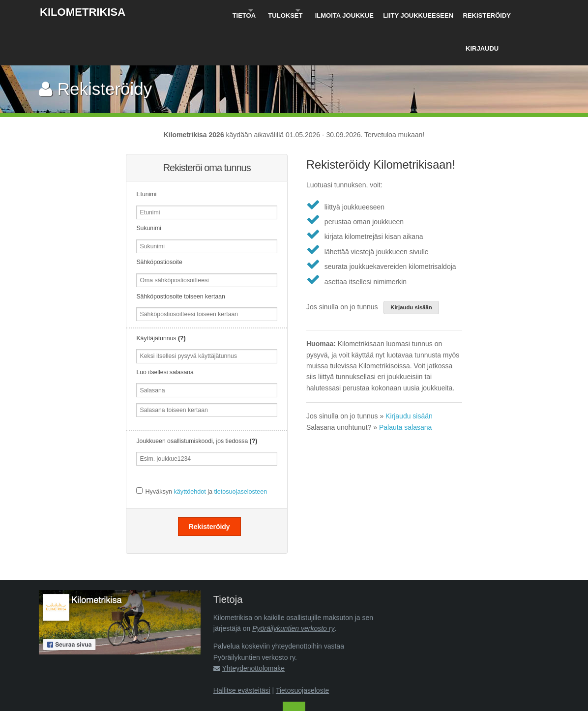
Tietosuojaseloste (302, 650)
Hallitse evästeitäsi (242, 650)
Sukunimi (148, 188)
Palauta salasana (405, 386)
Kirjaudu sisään (411, 267)
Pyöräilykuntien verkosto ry (293, 588)
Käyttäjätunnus (161, 297)
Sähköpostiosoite (159, 222)
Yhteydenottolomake (253, 627)
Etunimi (146, 153)
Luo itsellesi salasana (165, 331)
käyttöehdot (190, 451)
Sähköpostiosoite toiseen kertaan (180, 256)
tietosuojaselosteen (240, 451)
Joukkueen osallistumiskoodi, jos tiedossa (197, 400)
